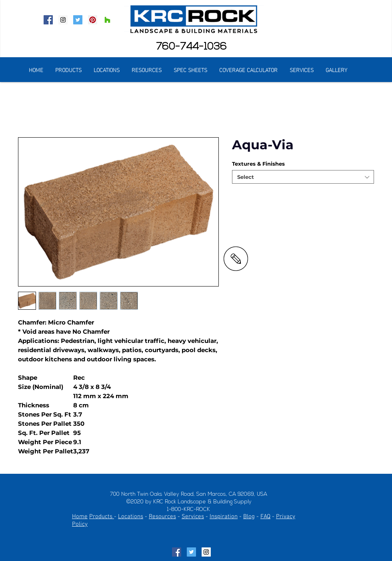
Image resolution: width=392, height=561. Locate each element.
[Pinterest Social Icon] (93, 20)
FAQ (265, 517)
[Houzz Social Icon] (107, 20)
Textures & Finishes (258, 164)
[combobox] (303, 177)
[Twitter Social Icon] (78, 20)
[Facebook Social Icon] (48, 20)
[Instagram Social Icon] (63, 20)
